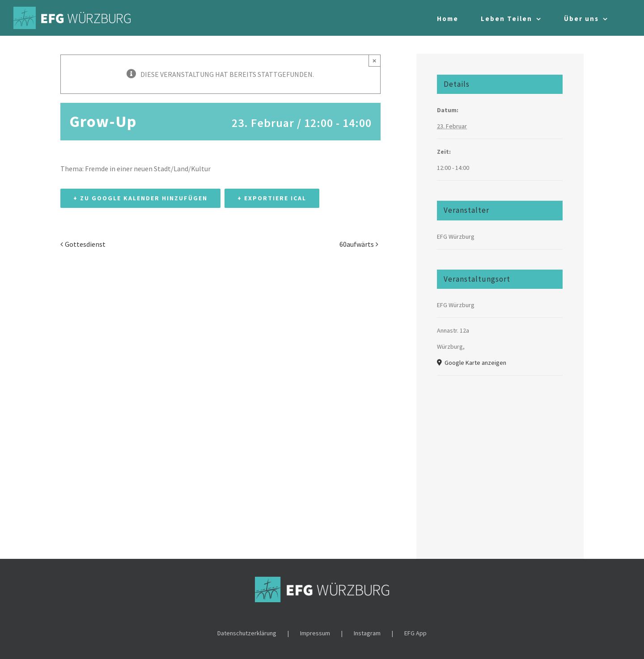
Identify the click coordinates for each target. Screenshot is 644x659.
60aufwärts (357, 244)
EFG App (415, 633)
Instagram (367, 633)
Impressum (315, 633)
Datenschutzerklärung (247, 633)
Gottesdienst (85, 244)
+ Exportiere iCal (272, 198)
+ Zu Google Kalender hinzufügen (140, 198)
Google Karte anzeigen (475, 363)
